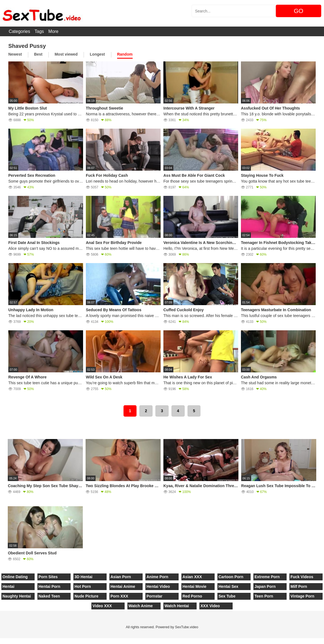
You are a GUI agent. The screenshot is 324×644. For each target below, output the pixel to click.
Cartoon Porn (231, 577)
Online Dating (15, 577)
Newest (15, 54)
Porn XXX (119, 596)
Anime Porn (157, 577)
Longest (97, 54)
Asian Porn (121, 577)
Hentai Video (158, 586)
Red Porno (192, 596)
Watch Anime (141, 606)
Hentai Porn (49, 586)
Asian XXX (192, 577)
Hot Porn (83, 586)
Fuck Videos (302, 577)
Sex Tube (227, 596)
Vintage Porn (302, 596)
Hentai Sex (228, 586)
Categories (19, 31)
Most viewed (66, 54)
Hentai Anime (123, 586)
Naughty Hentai (17, 596)
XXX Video (210, 606)
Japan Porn (265, 586)
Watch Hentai (177, 606)
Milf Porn (299, 586)
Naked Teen (49, 596)
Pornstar (155, 596)
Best (38, 54)
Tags (39, 31)
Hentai (8, 586)
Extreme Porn (267, 577)
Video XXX (102, 606)
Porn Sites (48, 577)
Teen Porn (264, 596)
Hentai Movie (194, 586)
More (53, 31)
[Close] (0, 641)
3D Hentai (83, 577)
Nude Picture (86, 596)
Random (125, 54)
